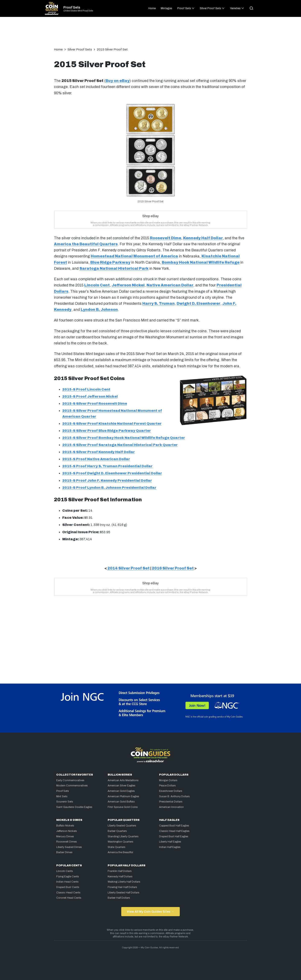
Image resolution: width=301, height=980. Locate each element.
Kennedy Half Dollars (120, 877)
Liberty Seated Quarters (122, 826)
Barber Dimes (64, 852)
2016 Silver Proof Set (173, 568)
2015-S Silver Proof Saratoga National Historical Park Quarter (120, 445)
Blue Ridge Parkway (110, 263)
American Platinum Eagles (123, 796)
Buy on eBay (118, 81)
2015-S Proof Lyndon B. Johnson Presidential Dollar (109, 488)
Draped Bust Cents (68, 887)
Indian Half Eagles (170, 847)
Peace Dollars (167, 786)
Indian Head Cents (67, 882)
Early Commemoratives (70, 780)
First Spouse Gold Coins (123, 807)
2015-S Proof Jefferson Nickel (90, 396)
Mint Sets (62, 796)
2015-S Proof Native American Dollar (96, 459)
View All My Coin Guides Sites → (150, 912)
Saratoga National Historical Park (114, 269)
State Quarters (117, 847)
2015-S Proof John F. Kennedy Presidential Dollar (107, 481)
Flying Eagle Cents (68, 877)
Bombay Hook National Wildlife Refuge (201, 263)
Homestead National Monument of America (134, 256)
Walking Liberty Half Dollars (124, 882)
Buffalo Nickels (65, 826)
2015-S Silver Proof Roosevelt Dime (95, 404)
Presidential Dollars (171, 802)
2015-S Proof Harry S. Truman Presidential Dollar (107, 466)
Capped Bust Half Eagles (174, 826)
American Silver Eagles (122, 786)
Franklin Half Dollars (120, 871)
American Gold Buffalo (121, 802)
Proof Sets (72, 8)
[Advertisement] (150, 34)
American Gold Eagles (121, 791)
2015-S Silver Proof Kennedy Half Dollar (99, 452)
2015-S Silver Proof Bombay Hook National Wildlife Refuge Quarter (124, 438)
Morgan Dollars (168, 780)
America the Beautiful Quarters (86, 244)
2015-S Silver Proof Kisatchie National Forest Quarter (112, 424)
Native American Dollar (170, 285)
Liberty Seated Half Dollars (124, 893)
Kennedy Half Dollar (203, 238)
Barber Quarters (117, 831)
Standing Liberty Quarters (123, 836)
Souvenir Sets (65, 802)
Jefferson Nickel (128, 285)
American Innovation (171, 807)
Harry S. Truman (159, 304)
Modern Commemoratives (72, 786)
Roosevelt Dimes (67, 842)
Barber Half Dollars (119, 898)
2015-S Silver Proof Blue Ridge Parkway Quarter (107, 431)
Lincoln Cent (97, 285)
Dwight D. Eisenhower (198, 304)
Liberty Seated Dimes (69, 847)
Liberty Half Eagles (170, 842)
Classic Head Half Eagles (174, 831)
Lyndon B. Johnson (99, 310)
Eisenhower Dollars (171, 791)
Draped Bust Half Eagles (174, 836)
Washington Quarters (121, 842)
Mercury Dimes (65, 836)
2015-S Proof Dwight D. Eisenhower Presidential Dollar (112, 473)
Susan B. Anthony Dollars (174, 796)
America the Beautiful (120, 852)
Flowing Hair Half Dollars (122, 887)
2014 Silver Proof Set (129, 568)
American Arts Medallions (123, 780)
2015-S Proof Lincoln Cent (86, 389)
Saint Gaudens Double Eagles (74, 807)
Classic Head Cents (68, 893)
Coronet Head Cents (69, 898)
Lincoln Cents (65, 871)
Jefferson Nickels (67, 831)
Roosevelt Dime (166, 238)
